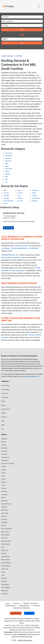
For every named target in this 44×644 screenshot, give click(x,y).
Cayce (20, 190)
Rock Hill (20, 201)
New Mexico (5, 535)
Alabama (4, 439)
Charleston (35, 190)
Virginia (4, 581)
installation (34, 248)
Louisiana (4, 494)
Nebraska (4, 522)
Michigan (4, 507)
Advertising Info (24, 606)
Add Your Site (16, 613)
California (4, 451)
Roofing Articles (10, 606)
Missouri (4, 516)
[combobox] (22, 17)
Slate (6, 177)
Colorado (4, 454)
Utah (3, 575)
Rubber (7, 171)
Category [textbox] (5, 17)
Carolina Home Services (14, 213)
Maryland (4, 501)
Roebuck (35, 201)
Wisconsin (5, 591)
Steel (6, 179)
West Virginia (6, 587)
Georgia (4, 470)
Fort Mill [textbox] (5, 26)
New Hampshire (7, 529)
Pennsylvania (6, 556)
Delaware (4, 460)
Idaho (3, 476)
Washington (5, 584)
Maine (3, 498)
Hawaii (4, 473)
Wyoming (4, 594)
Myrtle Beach (36, 198)
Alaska (3, 442)
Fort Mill (19, 56)
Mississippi (5, 513)
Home (8, 603)
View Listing (8, 228)
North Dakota (6, 544)
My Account (29, 613)
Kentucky (4, 491)
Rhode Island (5, 560)
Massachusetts (6, 504)
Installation (8, 161)
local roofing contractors (11, 257)
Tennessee (5, 569)
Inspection (8, 158)
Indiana (4, 482)
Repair (7, 166)
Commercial (8, 153)
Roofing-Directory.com (10, 255)
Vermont (4, 578)
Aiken (5, 190)
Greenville (6, 196)
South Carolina (7, 56)
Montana (4, 519)
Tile (6, 182)
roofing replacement (19, 248)
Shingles (7, 174)
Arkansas (4, 448)
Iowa (3, 485)
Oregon (4, 553)
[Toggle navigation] (39, 6)
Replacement (9, 169)
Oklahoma (5, 550)
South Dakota (6, 566)
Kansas (4, 488)
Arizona (4, 445)
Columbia (6, 193)
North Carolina (6, 541)
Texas (3, 572)
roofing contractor (21, 246)
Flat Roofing (9, 156)
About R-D (17, 603)
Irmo (19, 196)
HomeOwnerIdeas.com (31, 376)
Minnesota (5, 510)
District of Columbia (8, 464)
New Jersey (5, 532)
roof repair (6, 248)
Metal (7, 164)
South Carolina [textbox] (7, 21)
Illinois (3, 479)
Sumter (5, 203)
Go (22, 30)
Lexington (6, 198)
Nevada (4, 525)
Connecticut (5, 457)
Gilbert (34, 193)
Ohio (3, 547)
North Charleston (8, 201)
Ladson (34, 196)
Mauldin (20, 198)
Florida (3, 467)
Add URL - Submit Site (31, 603)
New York (4, 538)
